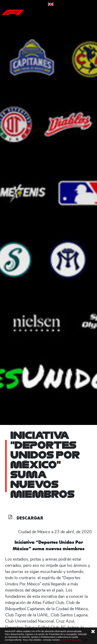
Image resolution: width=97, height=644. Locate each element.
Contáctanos (36, 5)
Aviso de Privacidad (70, 640)
